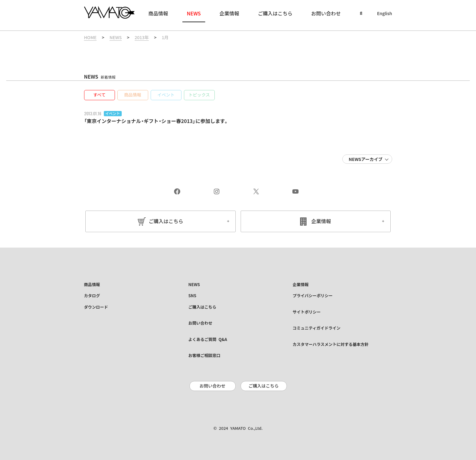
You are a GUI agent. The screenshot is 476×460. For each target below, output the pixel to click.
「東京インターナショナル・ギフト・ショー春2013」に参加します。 (157, 121)
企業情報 (321, 221)
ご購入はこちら (166, 221)
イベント (113, 113)
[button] (100, 95)
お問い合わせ (213, 386)
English (385, 14)
